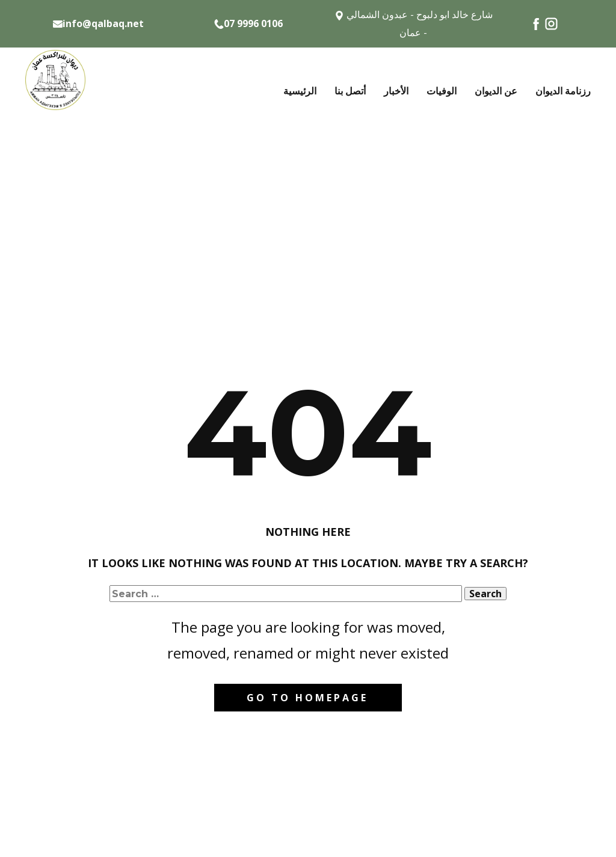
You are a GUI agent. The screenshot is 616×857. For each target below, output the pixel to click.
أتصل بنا (350, 91)
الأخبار (396, 91)
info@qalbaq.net (98, 23)
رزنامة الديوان (563, 91)
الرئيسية (300, 91)
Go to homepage (307, 698)
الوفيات (442, 91)
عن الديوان (496, 91)
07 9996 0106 (248, 24)
